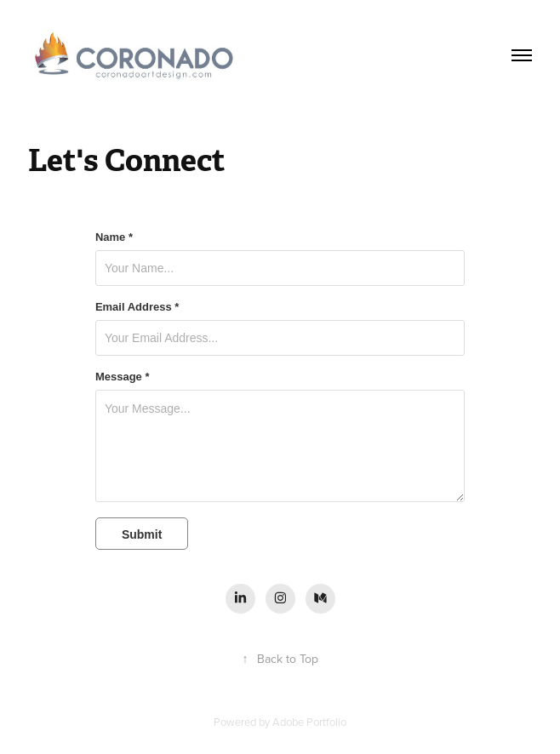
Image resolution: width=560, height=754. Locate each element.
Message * (123, 377)
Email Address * (137, 307)
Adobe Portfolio (309, 722)
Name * (114, 237)
